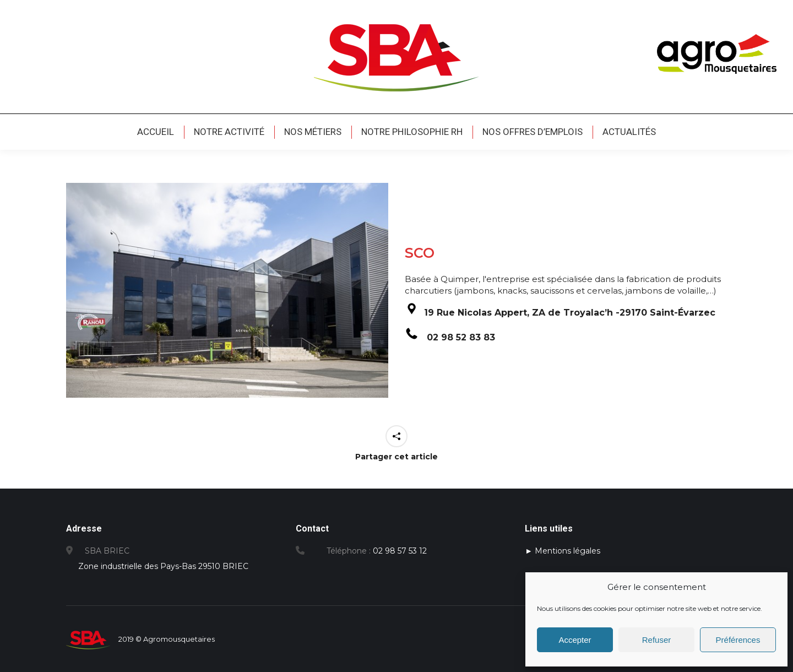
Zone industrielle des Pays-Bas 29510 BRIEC (164, 566)
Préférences (738, 640)
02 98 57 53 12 (400, 551)
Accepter (575, 640)
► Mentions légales (563, 551)
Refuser (657, 640)
